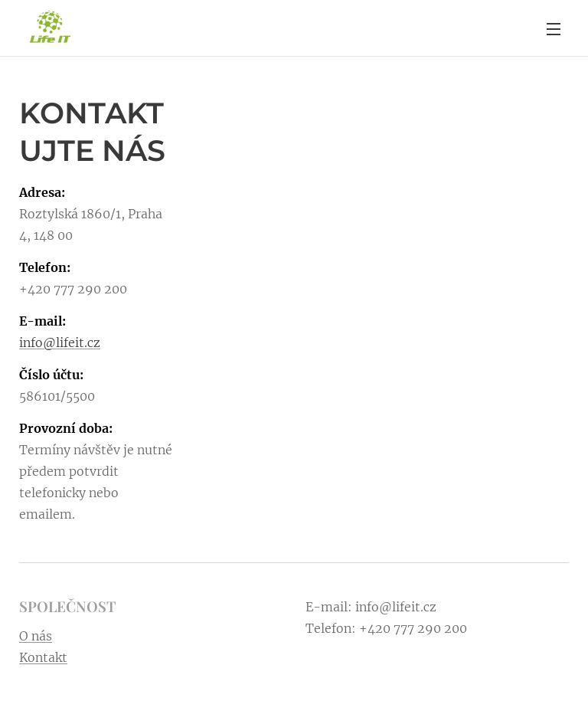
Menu (554, 29)
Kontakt (43, 657)
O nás (36, 635)
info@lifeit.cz (60, 342)
